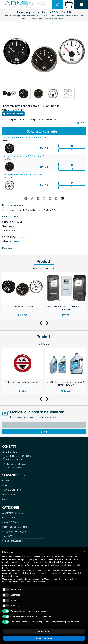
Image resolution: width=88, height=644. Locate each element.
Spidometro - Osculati (22, 307)
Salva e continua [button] (44, 638)
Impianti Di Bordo (11, 522)
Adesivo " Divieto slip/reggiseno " (22, 382)
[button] (84, 552)
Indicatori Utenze (23, 237)
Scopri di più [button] (44, 632)
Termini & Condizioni (12, 490)
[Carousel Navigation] (44, 56)
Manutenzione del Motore (15, 527)
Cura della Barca (10, 517)
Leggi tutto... (80, 122)
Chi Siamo (7, 480)
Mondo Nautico (10, 494)
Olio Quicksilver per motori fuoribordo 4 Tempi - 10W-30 (66, 383)
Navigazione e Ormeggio (14, 531)
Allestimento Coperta (12, 513)
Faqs (5, 485)
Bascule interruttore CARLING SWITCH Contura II (66, 308)
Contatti (6, 499)
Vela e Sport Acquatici (13, 541)
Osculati (16, 241)
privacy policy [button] (28, 559)
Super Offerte (9, 536)
